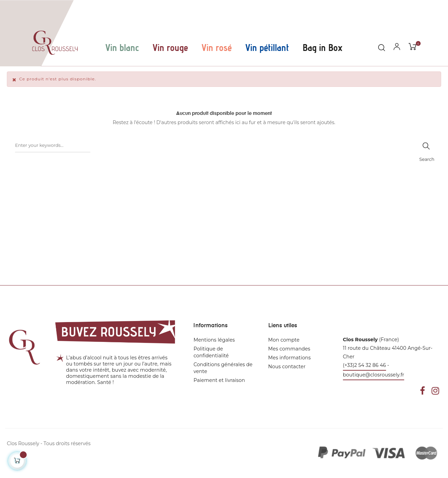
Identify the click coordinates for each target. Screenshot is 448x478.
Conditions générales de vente (223, 368)
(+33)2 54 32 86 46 (364, 365)
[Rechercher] (53, 151)
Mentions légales (214, 340)
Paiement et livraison (219, 380)
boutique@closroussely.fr (374, 375)
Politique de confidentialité (211, 352)
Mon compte (284, 340)
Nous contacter (287, 367)
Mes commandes (289, 349)
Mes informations (290, 358)
